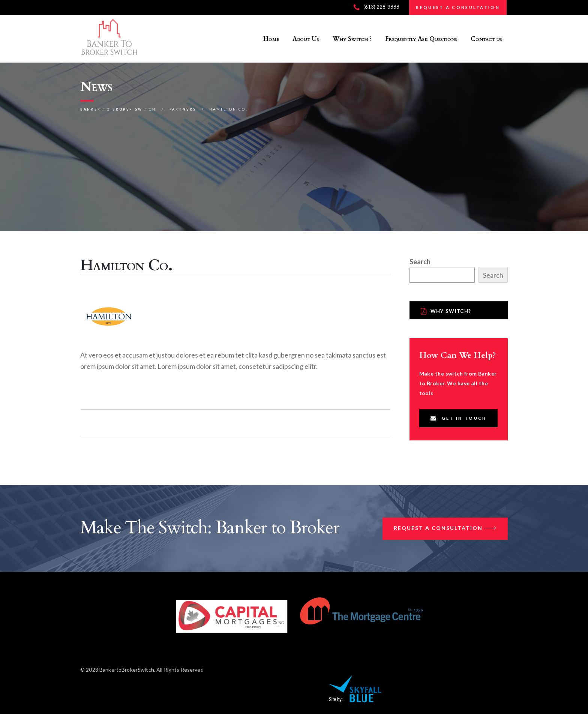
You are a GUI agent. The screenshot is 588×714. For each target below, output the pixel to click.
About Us (306, 39)
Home (271, 39)
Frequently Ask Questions (421, 39)
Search (420, 262)
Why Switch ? (352, 39)
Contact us (486, 39)
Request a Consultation (445, 529)
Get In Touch (459, 418)
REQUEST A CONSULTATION (458, 7)
